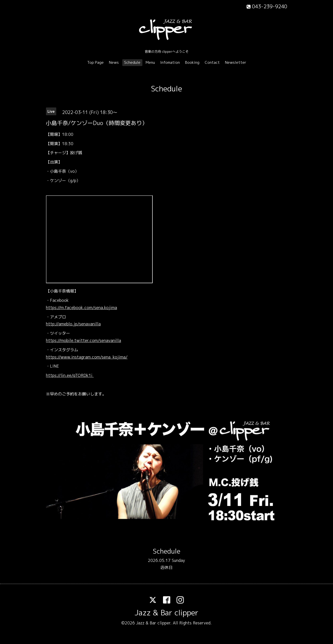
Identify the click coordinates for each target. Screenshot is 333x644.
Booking (192, 62)
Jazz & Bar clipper (166, 613)
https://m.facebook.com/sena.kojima (81, 308)
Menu (150, 62)
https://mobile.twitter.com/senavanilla (84, 340)
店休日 (166, 567)
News (114, 62)
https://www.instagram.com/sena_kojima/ (87, 357)
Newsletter (236, 62)
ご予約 (68, 394)
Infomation (170, 62)
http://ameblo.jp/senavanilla (73, 324)
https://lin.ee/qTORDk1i (70, 375)
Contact (212, 62)
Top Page (95, 62)
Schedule (132, 62)
